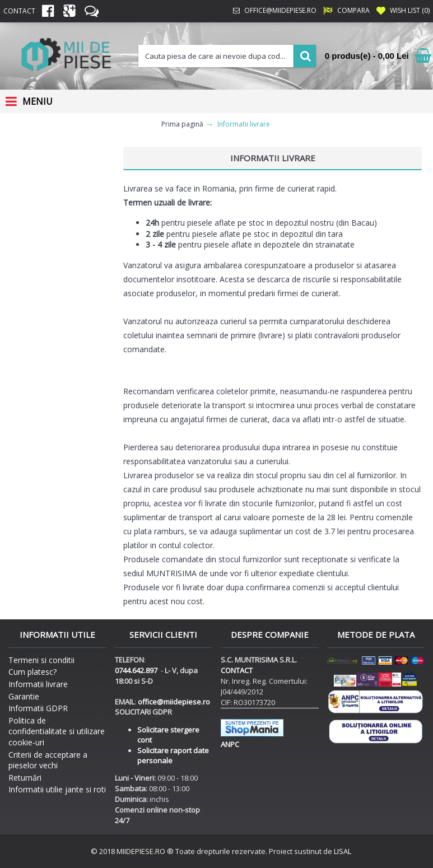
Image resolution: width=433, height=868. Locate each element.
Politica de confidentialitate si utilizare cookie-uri (57, 731)
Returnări (25, 778)
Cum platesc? (32, 672)
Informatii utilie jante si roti (57, 789)
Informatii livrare (244, 124)
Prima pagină (182, 124)
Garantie (24, 696)
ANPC (230, 744)
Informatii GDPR (38, 708)
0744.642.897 (136, 670)
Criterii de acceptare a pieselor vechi (48, 760)
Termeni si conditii (41, 660)
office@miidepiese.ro (174, 702)
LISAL (343, 851)
